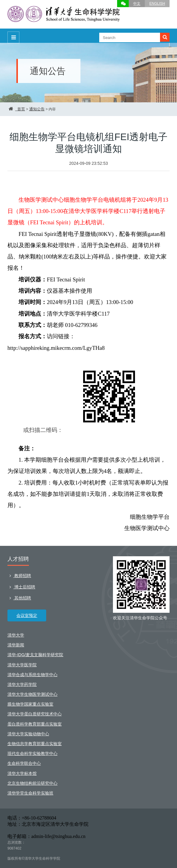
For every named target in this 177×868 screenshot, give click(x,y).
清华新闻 (16, 645)
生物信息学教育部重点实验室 (35, 744)
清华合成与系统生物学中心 (32, 675)
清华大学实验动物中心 (28, 734)
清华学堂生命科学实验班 (30, 793)
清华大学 (16, 635)
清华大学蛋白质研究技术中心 (35, 714)
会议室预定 (27, 615)
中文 (137, 4)
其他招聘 (19, 598)
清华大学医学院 (22, 665)
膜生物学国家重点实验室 (30, 704)
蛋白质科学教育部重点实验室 (35, 724)
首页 (21, 109)
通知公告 (37, 109)
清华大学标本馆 (22, 773)
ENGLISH (157, 4)
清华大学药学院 (22, 684)
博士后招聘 (21, 587)
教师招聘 (19, 576)
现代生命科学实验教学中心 (32, 753)
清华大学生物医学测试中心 (32, 694)
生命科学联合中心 (24, 763)
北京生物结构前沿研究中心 (32, 783)
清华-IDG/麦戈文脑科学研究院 (35, 655)
